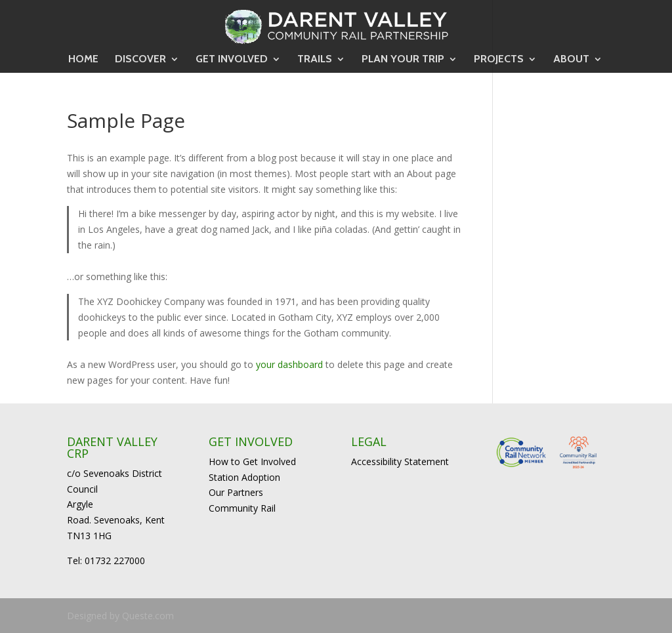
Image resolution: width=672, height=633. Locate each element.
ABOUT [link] (571, 60)
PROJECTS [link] (499, 60)
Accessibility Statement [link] (400, 461)
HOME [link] (83, 60)
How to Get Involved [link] (252, 461)
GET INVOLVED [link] (232, 60)
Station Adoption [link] (244, 477)
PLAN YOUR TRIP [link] (403, 60)
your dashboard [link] (289, 364)
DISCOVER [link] (140, 60)
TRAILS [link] (315, 60)
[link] (336, 25)
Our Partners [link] (236, 492)
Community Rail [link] (242, 508)
